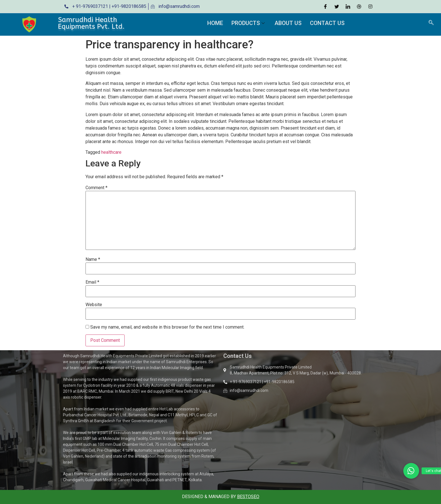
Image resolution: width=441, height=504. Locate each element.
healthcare (111, 152)
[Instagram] (370, 6)
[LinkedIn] (348, 6)
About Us (288, 23)
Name (93, 259)
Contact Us (327, 23)
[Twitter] (337, 6)
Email (92, 282)
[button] (411, 471)
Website (94, 305)
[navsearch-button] (431, 23)
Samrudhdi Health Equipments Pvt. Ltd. (91, 23)
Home (215, 23)
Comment (96, 188)
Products (249, 23)
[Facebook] (325, 6)
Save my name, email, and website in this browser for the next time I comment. (167, 327)
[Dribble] (359, 6)
